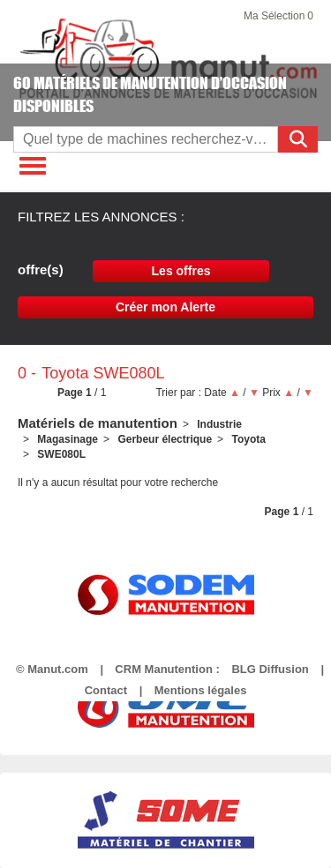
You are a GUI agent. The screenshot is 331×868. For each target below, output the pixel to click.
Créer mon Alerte (165, 307)
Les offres (181, 271)
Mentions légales (201, 690)
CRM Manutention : (167, 669)
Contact (106, 690)
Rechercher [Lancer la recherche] (301, 140)
